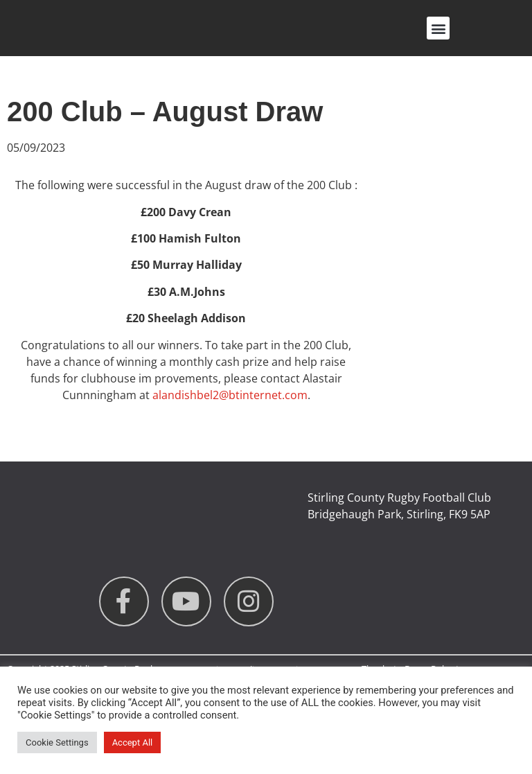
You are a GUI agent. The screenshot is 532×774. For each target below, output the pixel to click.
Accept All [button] (133, 742)
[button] (438, 28)
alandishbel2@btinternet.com (230, 395)
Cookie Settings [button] (57, 742)
